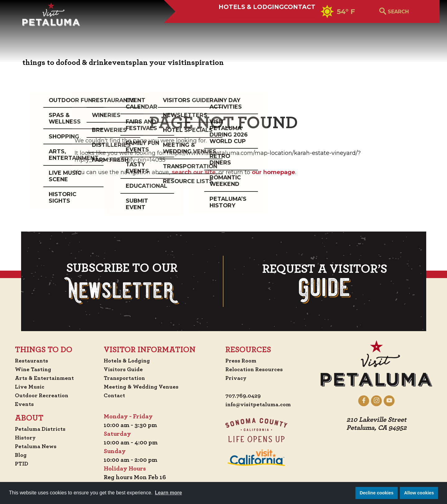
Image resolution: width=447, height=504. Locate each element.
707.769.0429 (244, 396)
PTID (16, 464)
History (20, 438)
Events (19, 404)
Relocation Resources (256, 369)
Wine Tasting (29, 369)
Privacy (236, 378)
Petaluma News (31, 446)
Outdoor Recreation (38, 395)
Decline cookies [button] (377, 493)
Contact (291, 27)
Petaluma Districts (36, 429)
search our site (194, 172)
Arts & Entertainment (41, 378)
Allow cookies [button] (419, 493)
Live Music (24, 387)
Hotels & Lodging (228, 27)
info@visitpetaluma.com (261, 405)
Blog (15, 455)
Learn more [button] (168, 493)
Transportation (126, 378)
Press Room (241, 361)
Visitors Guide (124, 369)
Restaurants (27, 361)
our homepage (273, 172)
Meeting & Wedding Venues (143, 387)
